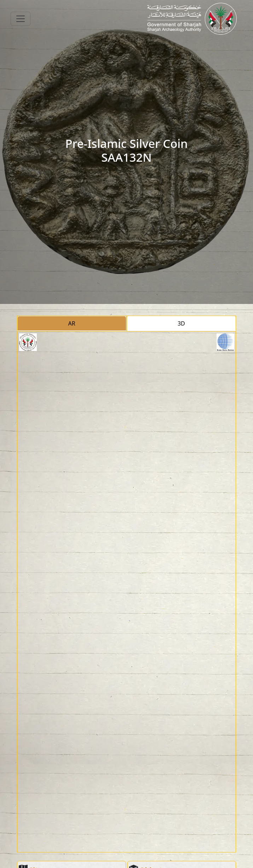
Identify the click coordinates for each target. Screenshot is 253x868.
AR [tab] (72, 323)
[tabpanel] (127, 592)
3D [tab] (181, 323)
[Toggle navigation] (21, 19)
